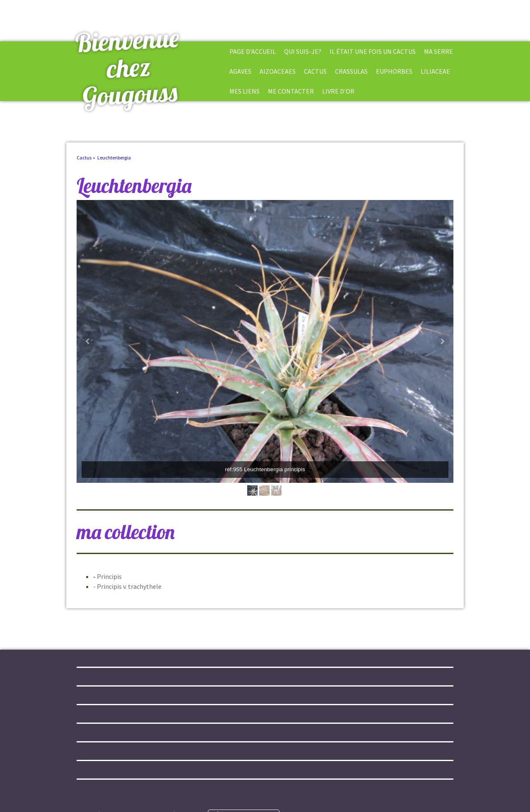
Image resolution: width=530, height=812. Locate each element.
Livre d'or (338, 91)
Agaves (240, 71)
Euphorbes (394, 71)
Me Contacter (291, 91)
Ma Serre (438, 51)
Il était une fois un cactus (373, 51)
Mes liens (245, 91)
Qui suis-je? (303, 51)
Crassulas (351, 71)
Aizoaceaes (278, 71)
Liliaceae (435, 71)
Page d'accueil (253, 51)
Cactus (315, 71)
